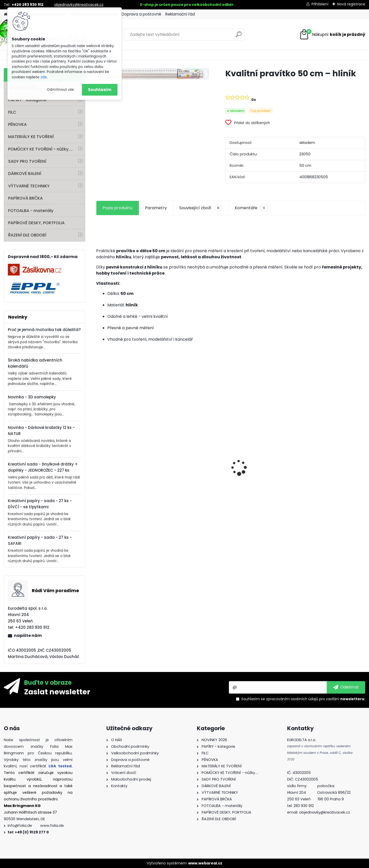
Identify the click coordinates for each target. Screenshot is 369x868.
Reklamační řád (180, 14)
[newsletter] (346, 687)
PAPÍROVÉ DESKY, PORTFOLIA (36, 223)
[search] (239, 36)
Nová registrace (351, 4)
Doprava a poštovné (141, 14)
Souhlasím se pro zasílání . (303, 699)
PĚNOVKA (17, 124)
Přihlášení (320, 4)
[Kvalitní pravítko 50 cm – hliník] (153, 74)
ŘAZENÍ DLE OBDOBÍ (27, 235)
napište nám (28, 635)
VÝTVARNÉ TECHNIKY (29, 186)
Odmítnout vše (60, 90)
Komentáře (251, 208)
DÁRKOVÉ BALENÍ (25, 174)
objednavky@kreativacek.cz (79, 5)
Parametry (156, 208)
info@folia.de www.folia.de (36, 826)
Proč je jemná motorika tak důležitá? (44, 330)
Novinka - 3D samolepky (32, 397)
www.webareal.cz (205, 863)
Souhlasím (100, 90)
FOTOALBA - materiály (31, 211)
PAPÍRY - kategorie (27, 100)
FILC (12, 112)
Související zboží (201, 208)
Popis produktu (117, 208)
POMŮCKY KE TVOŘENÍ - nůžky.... (40, 149)
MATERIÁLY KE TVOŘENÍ (31, 137)
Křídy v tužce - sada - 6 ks (194, 477)
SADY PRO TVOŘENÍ (27, 161)
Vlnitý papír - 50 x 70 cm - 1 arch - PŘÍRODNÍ (127, 454)
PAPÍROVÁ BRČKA (25, 198)
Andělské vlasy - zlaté (258, 488)
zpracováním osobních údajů (292, 699)
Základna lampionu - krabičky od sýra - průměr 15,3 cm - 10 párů (330, 458)
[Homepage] (6, 14)
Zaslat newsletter (57, 692)
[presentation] (99, 459)
